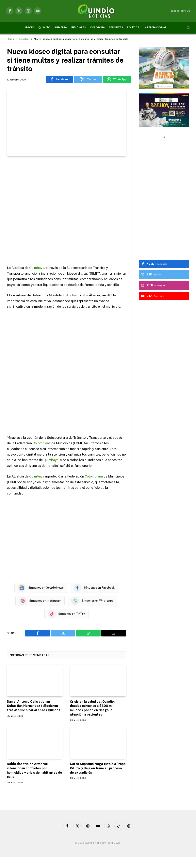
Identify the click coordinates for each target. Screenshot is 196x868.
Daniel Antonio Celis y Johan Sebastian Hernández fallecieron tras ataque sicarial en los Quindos (34, 705)
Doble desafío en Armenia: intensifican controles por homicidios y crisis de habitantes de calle (34, 770)
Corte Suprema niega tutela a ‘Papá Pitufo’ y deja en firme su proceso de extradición (98, 768)
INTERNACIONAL (155, 28)
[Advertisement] (66, 211)
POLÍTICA (133, 28)
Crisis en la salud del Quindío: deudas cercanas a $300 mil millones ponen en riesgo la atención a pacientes (92, 707)
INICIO (30, 28)
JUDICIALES (78, 28)
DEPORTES (116, 28)
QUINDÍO (44, 28)
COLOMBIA (97, 28)
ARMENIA (61, 28)
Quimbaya (37, 268)
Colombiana (42, 443)
